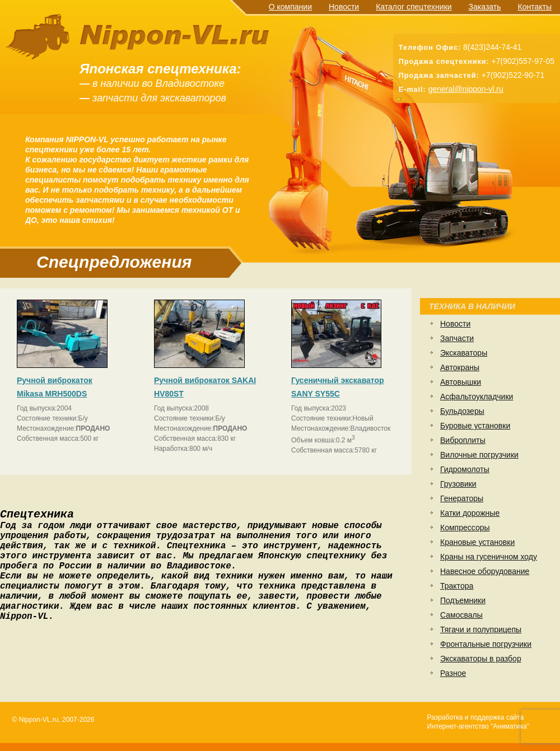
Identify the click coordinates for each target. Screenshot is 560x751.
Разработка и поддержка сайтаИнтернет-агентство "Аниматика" (478, 722)
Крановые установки (477, 542)
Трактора (457, 586)
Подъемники (463, 600)
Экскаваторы (464, 353)
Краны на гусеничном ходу (489, 557)
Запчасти (457, 338)
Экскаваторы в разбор (481, 659)
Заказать (485, 7)
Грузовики (458, 484)
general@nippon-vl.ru (466, 89)
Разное (453, 673)
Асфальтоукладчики (477, 397)
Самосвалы (461, 615)
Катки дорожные (470, 513)
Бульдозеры (462, 411)
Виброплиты (463, 440)
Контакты (535, 7)
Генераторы (462, 498)
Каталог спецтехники (414, 7)
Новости (344, 7)
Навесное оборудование (485, 571)
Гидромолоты (465, 469)
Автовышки (461, 382)
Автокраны (460, 367)
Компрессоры (465, 528)
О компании (290, 7)
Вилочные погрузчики (479, 455)
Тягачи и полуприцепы (481, 629)
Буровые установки (475, 426)
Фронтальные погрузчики (486, 644)
